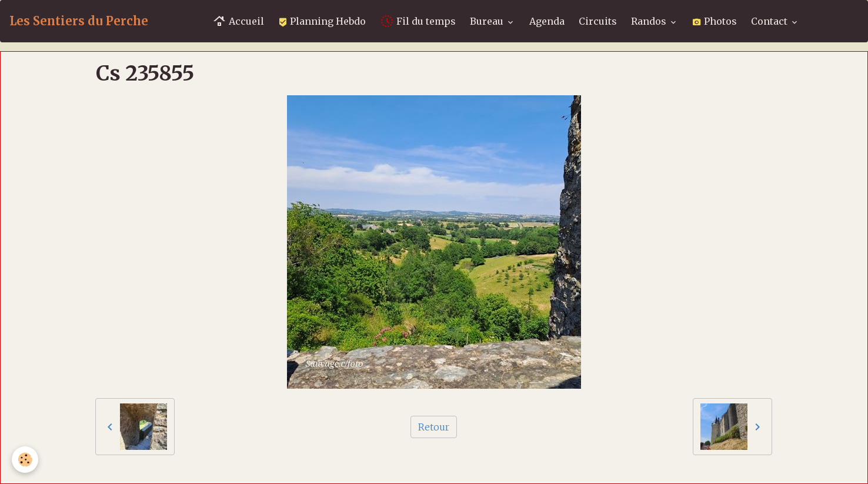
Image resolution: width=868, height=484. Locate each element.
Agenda (547, 21)
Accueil (238, 21)
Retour (434, 427)
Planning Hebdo (322, 21)
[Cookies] (25, 460)
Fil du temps (418, 21)
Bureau (488, 21)
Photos (715, 21)
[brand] (79, 21)
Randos (650, 21)
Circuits (598, 21)
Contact (770, 21)
